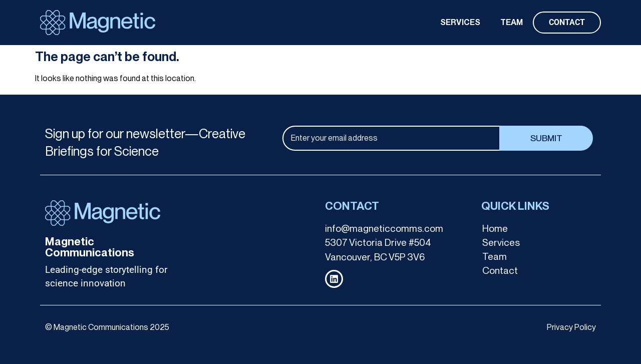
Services (501, 243)
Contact (500, 271)
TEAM (512, 22)
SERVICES (460, 22)
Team (495, 257)
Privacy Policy (571, 327)
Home (495, 229)
